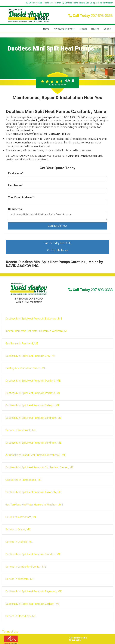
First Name (16, 173)
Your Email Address (21, 197)
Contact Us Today (58, 250)
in (34, 319)
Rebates (83, 29)
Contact (108, 29)
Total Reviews (57, 85)
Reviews (95, 29)
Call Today (91, 16)
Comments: (15, 209)
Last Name (15, 185)
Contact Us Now (57, 226)
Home (46, 29)
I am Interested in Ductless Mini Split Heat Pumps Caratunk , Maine (57, 216)
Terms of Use (10, 632)
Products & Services (64, 29)
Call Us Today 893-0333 (58, 243)
